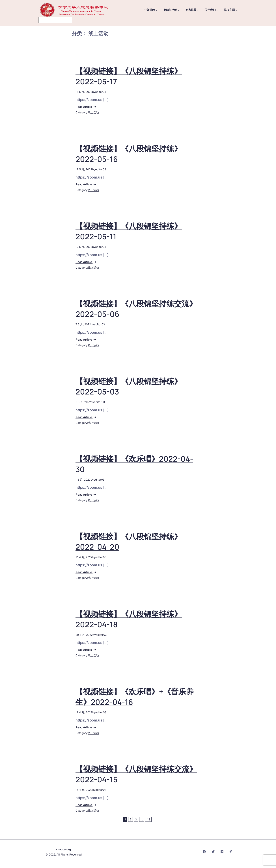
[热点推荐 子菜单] (198, 10)
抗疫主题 (229, 10)
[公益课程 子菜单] (157, 10)
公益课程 (150, 10)
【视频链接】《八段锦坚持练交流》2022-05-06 (136, 309)
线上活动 (93, 112)
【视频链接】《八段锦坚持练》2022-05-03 (129, 386)
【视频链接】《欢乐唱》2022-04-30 (134, 464)
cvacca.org (63, 849)
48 (148, 819)
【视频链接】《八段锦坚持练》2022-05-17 (129, 76)
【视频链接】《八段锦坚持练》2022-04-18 (129, 619)
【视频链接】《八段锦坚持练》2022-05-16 (129, 154)
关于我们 (210, 10)
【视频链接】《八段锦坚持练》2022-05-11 (129, 231)
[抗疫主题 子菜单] (236, 10)
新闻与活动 (170, 10)
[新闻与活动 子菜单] (179, 10)
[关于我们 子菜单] (217, 10)
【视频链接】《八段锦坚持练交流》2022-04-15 (136, 774)
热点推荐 (191, 10)
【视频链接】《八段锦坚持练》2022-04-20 (129, 542)
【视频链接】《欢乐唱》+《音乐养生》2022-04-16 (135, 697)
